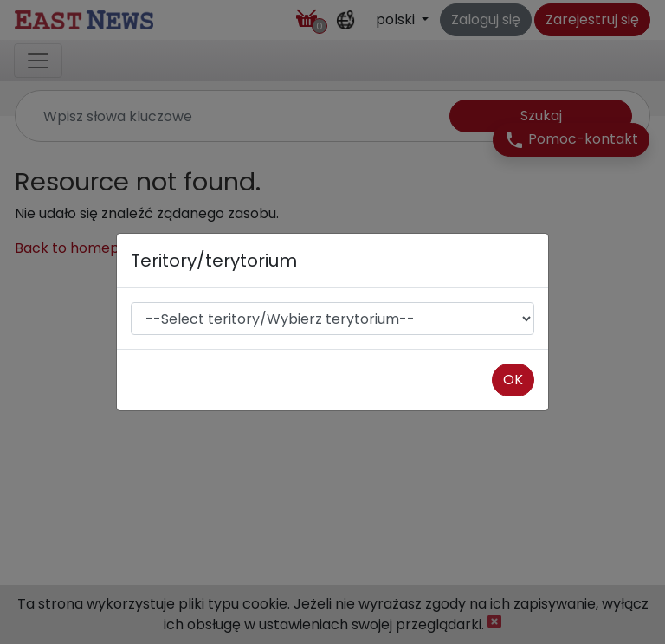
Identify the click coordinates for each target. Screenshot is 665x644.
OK (513, 380)
